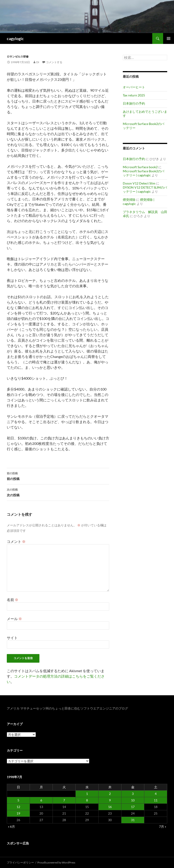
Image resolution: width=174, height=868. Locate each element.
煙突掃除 (129, 200)
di (38, 62)
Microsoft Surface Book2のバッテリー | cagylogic (144, 173)
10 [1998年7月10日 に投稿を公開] (133, 800)
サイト (12, 638)
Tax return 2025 (134, 95)
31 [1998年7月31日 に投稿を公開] (133, 820)
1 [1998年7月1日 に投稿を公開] (87, 794)
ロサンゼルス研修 (18, 56)
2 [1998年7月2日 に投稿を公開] (110, 794)
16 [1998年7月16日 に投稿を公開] (110, 807)
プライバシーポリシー (20, 862)
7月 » (163, 826)
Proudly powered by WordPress (56, 862)
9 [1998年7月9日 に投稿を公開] (110, 800)
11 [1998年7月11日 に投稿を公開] (156, 800)
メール (14, 619)
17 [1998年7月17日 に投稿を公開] (133, 807)
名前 (13, 600)
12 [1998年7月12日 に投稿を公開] (18, 807)
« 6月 (11, 826)
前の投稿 (58, 476)
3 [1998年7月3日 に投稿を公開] (133, 794)
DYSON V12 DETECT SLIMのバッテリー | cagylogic (145, 189)
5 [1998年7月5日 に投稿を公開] (18, 800)
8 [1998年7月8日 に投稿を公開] (87, 800)
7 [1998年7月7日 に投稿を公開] (64, 800)
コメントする (54, 62)
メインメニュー (169, 38)
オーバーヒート (134, 87)
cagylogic (15, 38)
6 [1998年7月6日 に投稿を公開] (41, 800)
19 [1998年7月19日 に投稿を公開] (18, 813)
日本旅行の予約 (134, 103)
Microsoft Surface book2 (140, 167)
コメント (16, 541)
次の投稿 (58, 492)
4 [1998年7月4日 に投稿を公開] (156, 794)
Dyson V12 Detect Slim (139, 183)
